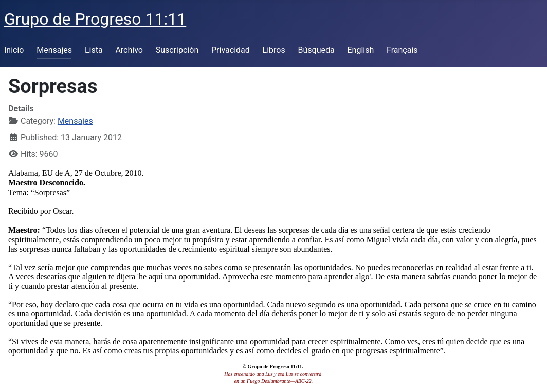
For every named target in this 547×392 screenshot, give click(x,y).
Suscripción (177, 50)
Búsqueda (316, 50)
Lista (94, 50)
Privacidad (231, 50)
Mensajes (54, 50)
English (360, 50)
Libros (274, 50)
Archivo (129, 50)
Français (402, 50)
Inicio (14, 50)
